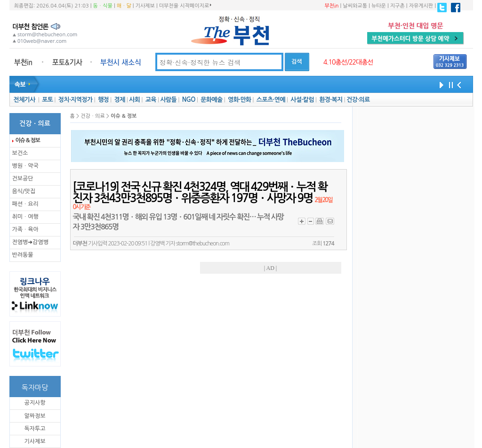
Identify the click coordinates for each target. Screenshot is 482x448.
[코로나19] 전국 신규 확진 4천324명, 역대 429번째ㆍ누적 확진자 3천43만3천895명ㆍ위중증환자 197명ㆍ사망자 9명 (203, 196)
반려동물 (23, 255)
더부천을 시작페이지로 (185, 6)
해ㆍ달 (124, 6)
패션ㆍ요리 (25, 204)
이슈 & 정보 (28, 140)
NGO (189, 100)
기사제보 (145, 6)
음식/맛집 (24, 191)
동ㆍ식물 (103, 6)
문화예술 (211, 100)
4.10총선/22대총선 (348, 62)
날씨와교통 (355, 6)
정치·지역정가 (76, 100)
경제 (120, 100)
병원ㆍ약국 (25, 166)
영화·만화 (239, 100)
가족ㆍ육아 (25, 229)
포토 (47, 100)
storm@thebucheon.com (203, 244)
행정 (103, 100)
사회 (134, 100)
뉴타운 (379, 6)
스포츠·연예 (271, 100)
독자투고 (35, 429)
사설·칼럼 (302, 100)
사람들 (168, 100)
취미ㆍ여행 (25, 217)
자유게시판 (421, 6)
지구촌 (398, 6)
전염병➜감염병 (31, 242)
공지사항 (35, 403)
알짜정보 (35, 416)
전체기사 (24, 100)
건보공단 (23, 179)
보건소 (20, 153)
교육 (151, 100)
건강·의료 (358, 100)
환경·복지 (331, 100)
